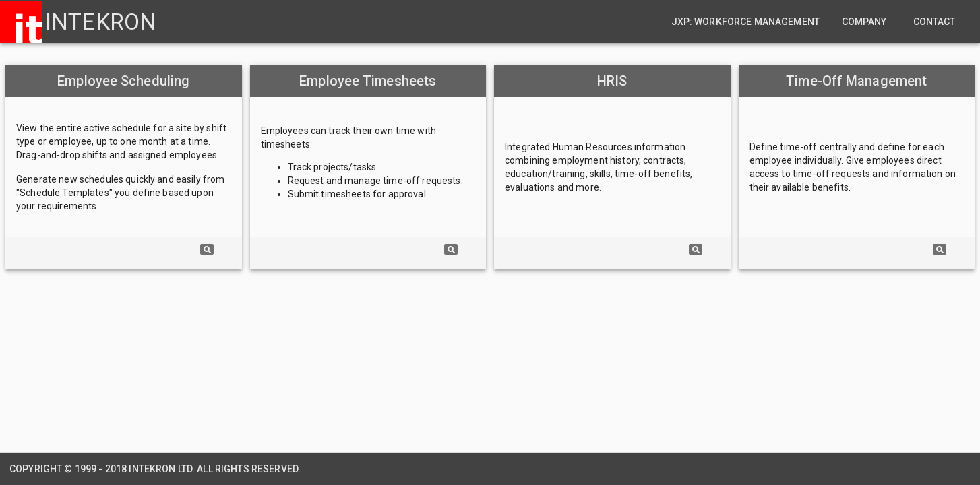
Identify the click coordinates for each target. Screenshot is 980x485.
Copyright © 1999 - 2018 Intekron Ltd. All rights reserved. (155, 469)
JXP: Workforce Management (746, 22)
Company (864, 22)
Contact (935, 22)
